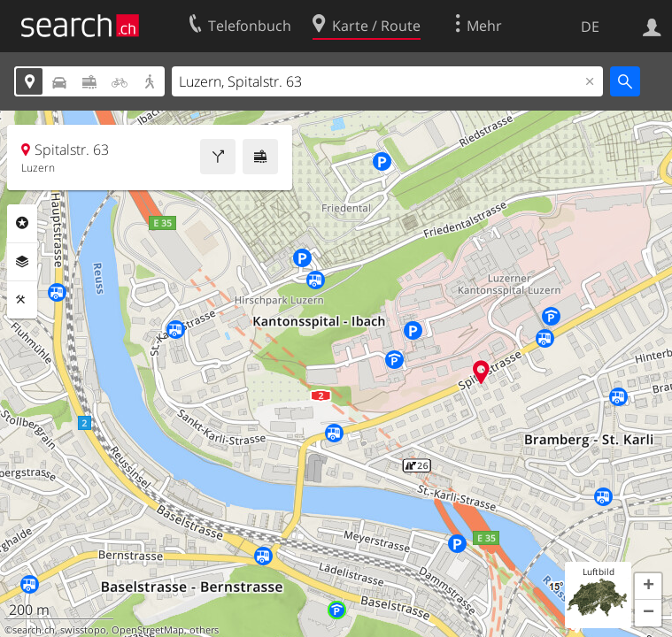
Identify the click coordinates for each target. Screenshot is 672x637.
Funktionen (22, 300)
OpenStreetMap (148, 630)
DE (590, 27)
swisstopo (83, 630)
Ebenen (22, 262)
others (204, 630)
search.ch (34, 630)
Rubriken (22, 223)
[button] (648, 587)
